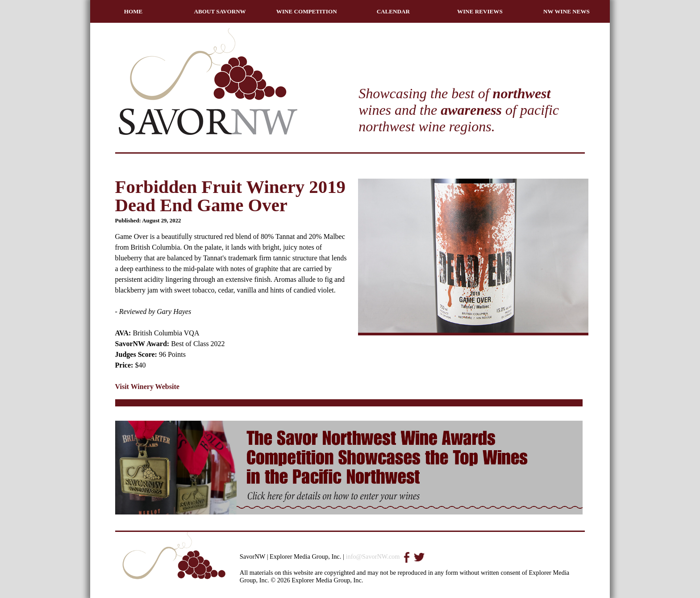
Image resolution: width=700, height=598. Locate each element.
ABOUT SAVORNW (220, 11)
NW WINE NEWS (567, 11)
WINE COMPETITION (307, 11)
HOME (133, 11)
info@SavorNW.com (373, 556)
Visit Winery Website (147, 387)
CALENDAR (393, 11)
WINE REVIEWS (480, 11)
